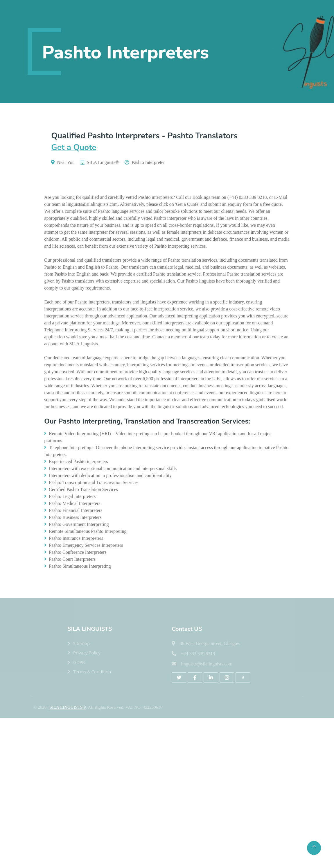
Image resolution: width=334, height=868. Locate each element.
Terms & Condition (92, 671)
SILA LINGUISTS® (68, 707)
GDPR (79, 662)
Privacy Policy (87, 653)
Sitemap (81, 643)
